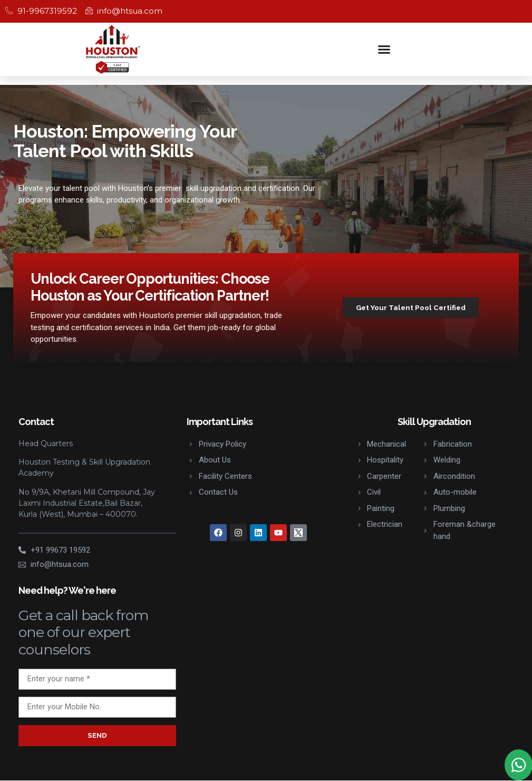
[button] (384, 49)
